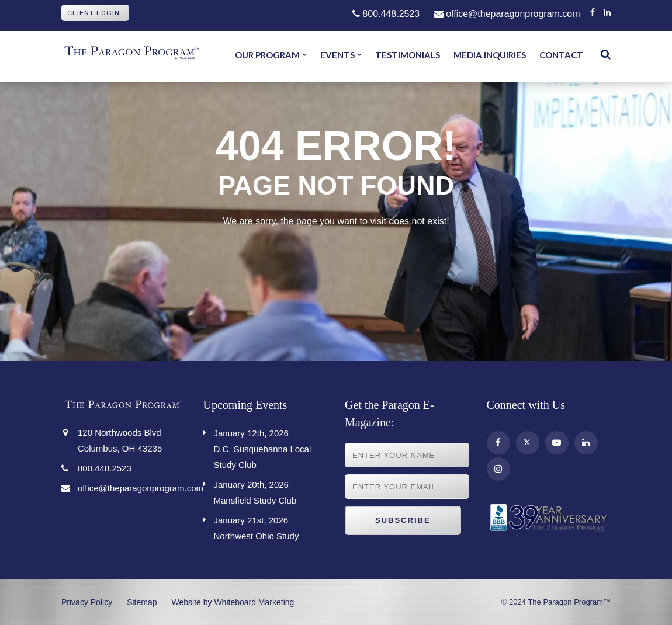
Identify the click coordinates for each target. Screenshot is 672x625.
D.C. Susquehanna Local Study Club (271, 447)
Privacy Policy (87, 602)
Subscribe (403, 520)
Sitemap (142, 602)
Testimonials (408, 55)
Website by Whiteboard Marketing (233, 602)
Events (337, 55)
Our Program (267, 55)
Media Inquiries (490, 55)
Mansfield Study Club (271, 491)
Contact (561, 55)
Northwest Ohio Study (271, 527)
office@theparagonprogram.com (507, 14)
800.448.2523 (386, 14)
